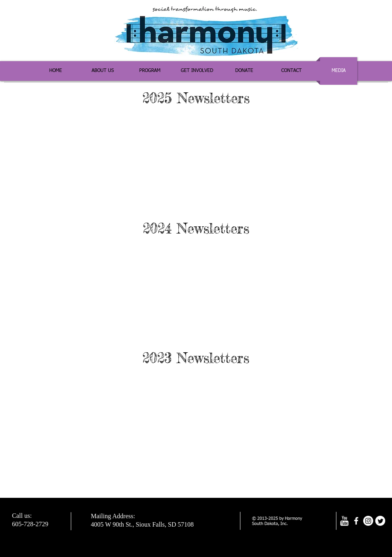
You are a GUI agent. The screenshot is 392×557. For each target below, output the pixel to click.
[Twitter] (380, 521)
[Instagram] (368, 521)
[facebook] (356, 521)
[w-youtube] (344, 521)
